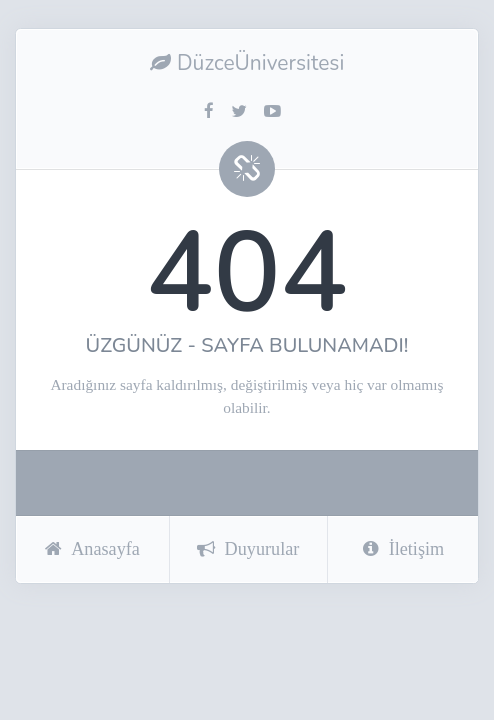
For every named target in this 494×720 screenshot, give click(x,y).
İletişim (404, 549)
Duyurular (248, 549)
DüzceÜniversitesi (247, 63)
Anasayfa (92, 549)
